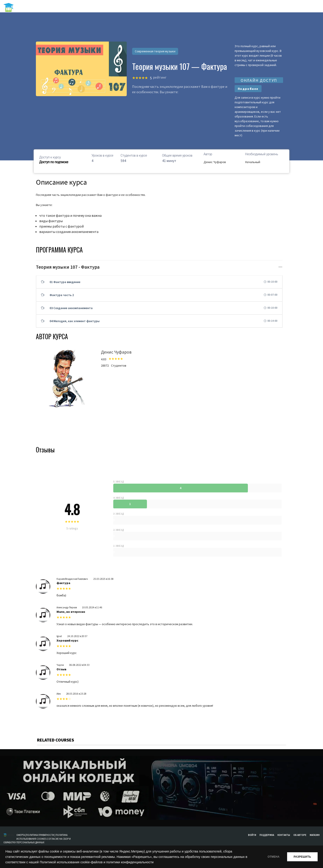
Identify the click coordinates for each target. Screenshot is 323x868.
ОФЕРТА (21, 835)
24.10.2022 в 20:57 (77, 636)
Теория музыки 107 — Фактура (180, 66)
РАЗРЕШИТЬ (301, 857)
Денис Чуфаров (215, 162)
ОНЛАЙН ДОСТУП (259, 80)
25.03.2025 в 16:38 (103, 579)
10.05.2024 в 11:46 (92, 607)
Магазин (315, 835)
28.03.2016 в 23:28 (76, 694)
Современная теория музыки (155, 51)
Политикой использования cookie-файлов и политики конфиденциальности (99, 862)
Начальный (253, 162)
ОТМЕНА (270, 857)
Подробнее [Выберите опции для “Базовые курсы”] (248, 89)
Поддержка (267, 835)
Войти (252, 835)
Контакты (284, 835)
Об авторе (300, 835)
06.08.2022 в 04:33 (79, 665)
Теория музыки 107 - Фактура (68, 267)
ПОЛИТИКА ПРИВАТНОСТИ (40, 835)
